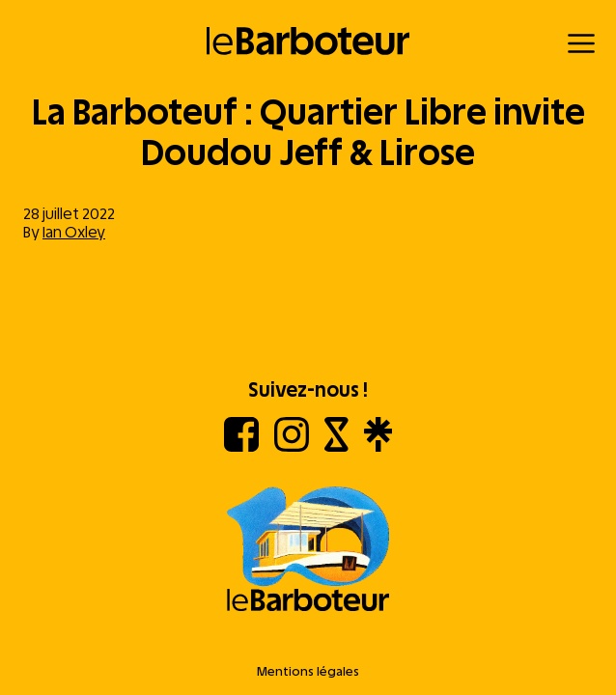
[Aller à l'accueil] (308, 551)
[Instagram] (292, 446)
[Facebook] (241, 446)
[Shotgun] (336, 446)
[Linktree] (378, 446)
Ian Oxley (74, 232)
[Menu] (581, 43)
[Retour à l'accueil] (308, 41)
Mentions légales (308, 671)
